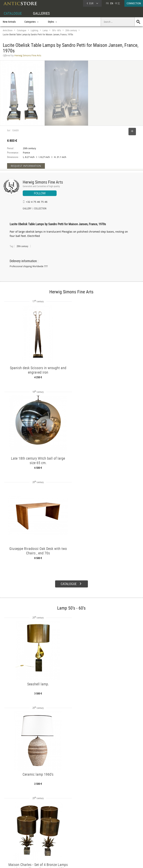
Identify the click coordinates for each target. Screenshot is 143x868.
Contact (108, 838)
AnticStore (8, 30)
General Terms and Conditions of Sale (79, 861)
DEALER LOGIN (14, 837)
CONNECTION (134, 3)
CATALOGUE (13, 13)
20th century (71, 30)
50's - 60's (57, 30)
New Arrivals (9, 22)
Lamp (45, 30)
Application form (14, 845)
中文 (117, 3)
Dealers (65, 833)
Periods (36, 841)
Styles (35, 837)
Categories (37, 833)
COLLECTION (40, 209)
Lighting (34, 30)
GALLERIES (41, 13)
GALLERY (27, 209)
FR (107, 3)
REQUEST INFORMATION (26, 166)
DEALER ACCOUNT (12, 829)
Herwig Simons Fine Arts (43, 182)
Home (108, 834)
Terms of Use (53, 861)
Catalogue (22, 30)
